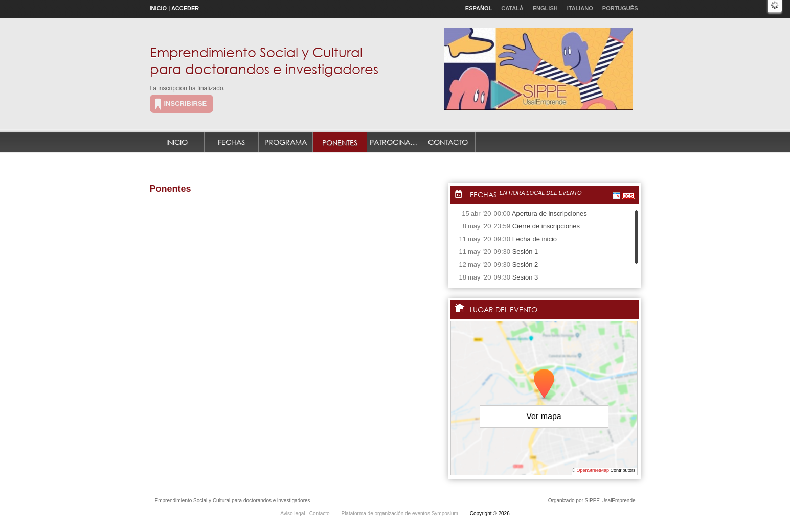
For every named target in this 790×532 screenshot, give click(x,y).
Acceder (185, 8)
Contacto (448, 142)
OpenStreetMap (593, 470)
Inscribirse (186, 103)
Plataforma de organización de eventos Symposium (400, 513)
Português (620, 8)
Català (512, 8)
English (545, 8)
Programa (286, 142)
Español (479, 8)
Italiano (580, 8)
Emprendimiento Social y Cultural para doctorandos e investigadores (264, 60)
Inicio (159, 8)
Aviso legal (293, 513)
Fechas (231, 142)
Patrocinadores (396, 142)
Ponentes (340, 142)
